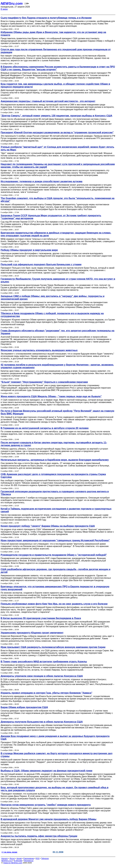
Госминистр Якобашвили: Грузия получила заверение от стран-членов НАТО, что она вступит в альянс (58, 280)
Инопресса (29, 861)
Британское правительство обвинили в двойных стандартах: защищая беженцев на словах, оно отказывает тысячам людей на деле (56, 234)
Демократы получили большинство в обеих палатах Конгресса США (42, 722)
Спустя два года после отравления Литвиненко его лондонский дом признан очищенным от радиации (56, 51)
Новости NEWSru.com (13, 863)
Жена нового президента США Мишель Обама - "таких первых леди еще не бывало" (51, 396)
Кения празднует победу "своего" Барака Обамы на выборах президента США (48, 526)
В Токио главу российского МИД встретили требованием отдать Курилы (44, 662)
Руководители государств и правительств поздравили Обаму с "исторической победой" (54, 555)
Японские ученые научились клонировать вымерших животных (39, 350)
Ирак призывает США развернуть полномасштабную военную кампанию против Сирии (53, 647)
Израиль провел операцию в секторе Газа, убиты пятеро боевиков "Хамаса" (47, 693)
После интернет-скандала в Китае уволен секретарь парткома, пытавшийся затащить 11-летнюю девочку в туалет (54, 444)
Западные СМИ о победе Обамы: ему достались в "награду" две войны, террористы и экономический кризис (53, 298)
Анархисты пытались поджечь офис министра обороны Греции (39, 836)
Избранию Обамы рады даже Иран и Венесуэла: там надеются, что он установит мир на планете (53, 34)
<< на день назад (9, 852)
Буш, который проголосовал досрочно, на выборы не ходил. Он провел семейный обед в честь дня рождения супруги (55, 789)
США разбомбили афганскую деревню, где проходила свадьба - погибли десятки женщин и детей (56, 571)
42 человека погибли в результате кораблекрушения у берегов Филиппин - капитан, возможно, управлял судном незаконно (57, 366)
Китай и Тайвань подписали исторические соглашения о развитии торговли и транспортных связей (56, 510)
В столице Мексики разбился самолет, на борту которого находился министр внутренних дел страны (57, 755)
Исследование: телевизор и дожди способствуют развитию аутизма (42, 181)
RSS (38, 859)
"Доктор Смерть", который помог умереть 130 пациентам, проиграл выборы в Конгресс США (56, 116)
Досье (12, 859)
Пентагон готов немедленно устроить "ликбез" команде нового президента (46, 805)
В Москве (18, 861)
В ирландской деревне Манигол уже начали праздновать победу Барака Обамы (48, 819)
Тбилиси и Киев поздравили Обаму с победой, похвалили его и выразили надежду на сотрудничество (52, 315)
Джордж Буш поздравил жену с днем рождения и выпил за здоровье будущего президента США (55, 738)
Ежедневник (29, 859)
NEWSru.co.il (7, 861)
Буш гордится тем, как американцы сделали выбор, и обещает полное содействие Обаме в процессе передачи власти (55, 85)
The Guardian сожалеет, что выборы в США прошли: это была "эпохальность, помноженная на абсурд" (58, 200)
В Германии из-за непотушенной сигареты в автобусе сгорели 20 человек (45, 428)
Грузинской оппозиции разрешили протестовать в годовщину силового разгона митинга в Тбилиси (55, 493)
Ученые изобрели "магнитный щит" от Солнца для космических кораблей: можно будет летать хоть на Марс (57, 148)
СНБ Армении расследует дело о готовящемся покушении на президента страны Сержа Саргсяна (53, 476)
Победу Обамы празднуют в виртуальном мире (29, 250)
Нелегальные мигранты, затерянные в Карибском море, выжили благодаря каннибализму (55, 460)
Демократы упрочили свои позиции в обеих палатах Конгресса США (42, 676)
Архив (19, 859)
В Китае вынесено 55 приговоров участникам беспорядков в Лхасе (41, 618)
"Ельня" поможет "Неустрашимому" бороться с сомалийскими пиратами (44, 382)
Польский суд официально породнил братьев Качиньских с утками (41, 264)
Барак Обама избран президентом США (24, 707)
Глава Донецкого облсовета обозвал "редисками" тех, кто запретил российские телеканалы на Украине (57, 332)
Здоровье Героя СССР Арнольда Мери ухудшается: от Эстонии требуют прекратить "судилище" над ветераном (51, 217)
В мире (4, 9)
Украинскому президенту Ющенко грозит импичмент (32, 633)
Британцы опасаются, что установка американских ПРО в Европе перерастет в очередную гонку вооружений (55, 588)
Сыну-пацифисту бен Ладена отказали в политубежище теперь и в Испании (46, 18)
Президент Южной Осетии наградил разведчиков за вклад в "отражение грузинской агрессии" (57, 132)
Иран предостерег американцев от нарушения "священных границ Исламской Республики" (55, 540)
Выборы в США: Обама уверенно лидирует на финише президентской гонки (46, 771)
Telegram (45, 859)
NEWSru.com (12, 3)
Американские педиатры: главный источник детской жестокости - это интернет (48, 101)
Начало (5, 859)
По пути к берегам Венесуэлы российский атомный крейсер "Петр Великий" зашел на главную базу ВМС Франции (57, 412)
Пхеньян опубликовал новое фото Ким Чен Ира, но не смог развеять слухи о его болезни (54, 604)
